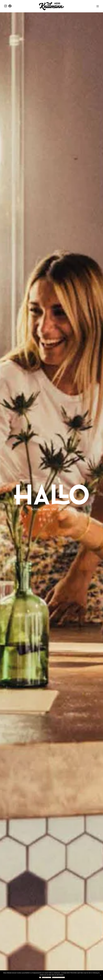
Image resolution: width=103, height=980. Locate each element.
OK (40, 977)
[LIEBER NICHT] (100, 975)
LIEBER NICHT (47, 977)
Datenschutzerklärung (58, 977)
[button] (98, 6)
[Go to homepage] (51, 6)
